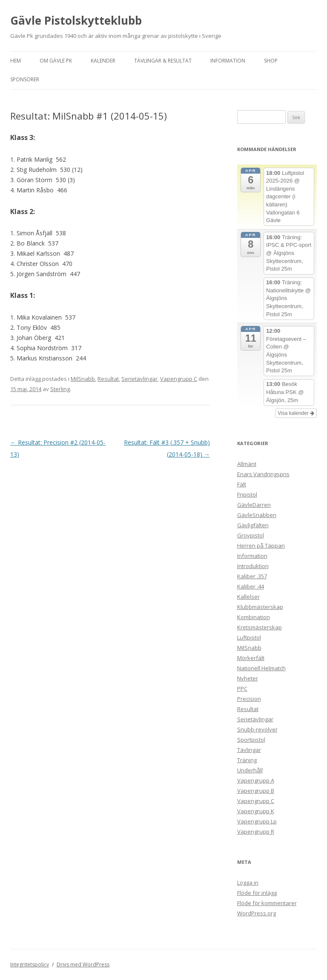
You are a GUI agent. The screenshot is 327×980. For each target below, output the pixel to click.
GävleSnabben (257, 515)
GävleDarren (254, 505)
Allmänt (247, 464)
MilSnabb (83, 379)
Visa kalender (296, 413)
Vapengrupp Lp (257, 821)
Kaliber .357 (252, 576)
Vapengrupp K (256, 811)
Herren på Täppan (261, 546)
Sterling (60, 389)
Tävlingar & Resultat (163, 61)
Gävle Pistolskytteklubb (76, 20)
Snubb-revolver (257, 729)
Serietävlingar (139, 379)
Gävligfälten (253, 525)
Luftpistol (249, 637)
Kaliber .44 (251, 586)
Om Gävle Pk (56, 61)
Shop (271, 61)
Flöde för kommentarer (267, 903)
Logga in (248, 883)
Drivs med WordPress (83, 964)
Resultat (108, 379)
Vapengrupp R (256, 831)
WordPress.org (257, 913)
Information (228, 61)
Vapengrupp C (179, 379)
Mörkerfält (251, 658)
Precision (249, 699)
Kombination (254, 617)
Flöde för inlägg (257, 893)
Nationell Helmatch (261, 668)
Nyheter (248, 678)
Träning (247, 760)
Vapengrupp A (256, 780)
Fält (242, 484)
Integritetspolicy (30, 964)
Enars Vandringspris (263, 474)
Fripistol (247, 494)
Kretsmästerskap (260, 627)
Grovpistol (251, 535)
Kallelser (248, 597)
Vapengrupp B (256, 791)
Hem (16, 61)
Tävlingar (249, 750)
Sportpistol (251, 740)
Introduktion (253, 566)
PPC (242, 689)
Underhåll (250, 770)
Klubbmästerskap (260, 607)
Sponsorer (25, 79)
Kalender (103, 61)
